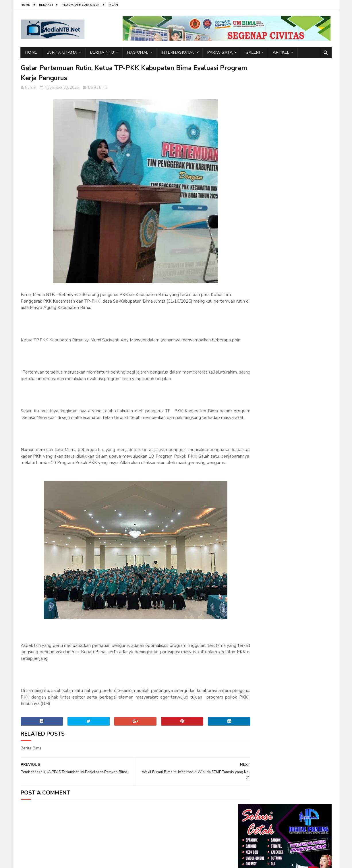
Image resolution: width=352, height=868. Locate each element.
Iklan (113, 5)
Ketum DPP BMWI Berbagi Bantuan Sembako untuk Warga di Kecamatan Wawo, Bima (299, 354)
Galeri (253, 52)
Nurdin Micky (92, 861)
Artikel (281, 52)
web (44, 861)
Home (25, 5)
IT (54, 861)
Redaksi (46, 5)
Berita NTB (102, 52)
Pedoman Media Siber (81, 5)
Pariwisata (220, 52)
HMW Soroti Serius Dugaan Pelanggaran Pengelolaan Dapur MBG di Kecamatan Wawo (300, 189)
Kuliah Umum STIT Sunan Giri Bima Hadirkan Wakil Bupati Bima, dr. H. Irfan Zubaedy (298, 245)
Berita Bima (98, 88)
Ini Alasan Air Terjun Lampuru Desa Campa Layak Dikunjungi (301, 411)
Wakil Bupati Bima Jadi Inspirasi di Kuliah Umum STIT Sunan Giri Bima (297, 272)
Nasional (138, 52)
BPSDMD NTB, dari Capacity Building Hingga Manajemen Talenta (301, 324)
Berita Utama (62, 52)
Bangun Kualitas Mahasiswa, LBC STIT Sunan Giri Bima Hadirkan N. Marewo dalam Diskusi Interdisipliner (284, 443)
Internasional (178, 52)
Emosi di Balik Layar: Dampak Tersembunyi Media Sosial (301, 298)
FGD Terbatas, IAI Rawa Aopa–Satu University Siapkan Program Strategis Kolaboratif (300, 384)
